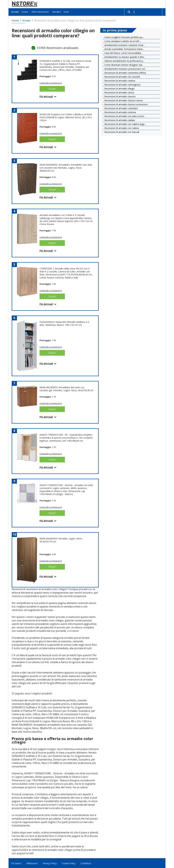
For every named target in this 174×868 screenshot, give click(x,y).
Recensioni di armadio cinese (119, 92)
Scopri (52, 88)
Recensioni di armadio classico (120, 96)
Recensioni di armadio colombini (121, 108)
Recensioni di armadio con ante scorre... (124, 116)
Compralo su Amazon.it (51, 82)
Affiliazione (32, 863)
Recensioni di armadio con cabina (121, 128)
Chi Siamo (16, 863)
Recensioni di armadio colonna (120, 112)
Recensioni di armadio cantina (119, 80)
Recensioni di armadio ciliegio (119, 88)
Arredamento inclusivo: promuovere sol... (125, 68)
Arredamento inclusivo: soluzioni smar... (124, 45)
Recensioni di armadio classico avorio (123, 100)
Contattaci (86, 863)
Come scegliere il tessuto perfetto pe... (124, 37)
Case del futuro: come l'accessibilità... (123, 53)
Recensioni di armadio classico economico (126, 104)
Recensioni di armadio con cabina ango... (125, 124)
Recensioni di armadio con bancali (121, 132)
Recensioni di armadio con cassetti (122, 76)
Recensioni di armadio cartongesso (122, 84)
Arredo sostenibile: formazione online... (124, 49)
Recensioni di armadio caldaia (119, 120)
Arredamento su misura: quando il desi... (124, 56)
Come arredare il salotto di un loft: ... (123, 41)
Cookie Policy (69, 863)
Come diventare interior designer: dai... (124, 64)
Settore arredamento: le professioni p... (124, 60)
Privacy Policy (50, 863)
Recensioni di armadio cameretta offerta (125, 72)
